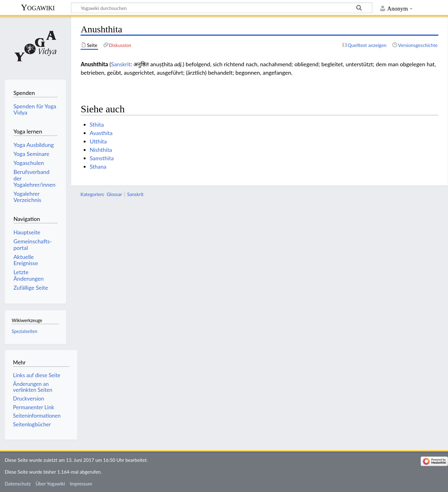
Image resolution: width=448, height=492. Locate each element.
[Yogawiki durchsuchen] (222, 8)
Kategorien (92, 194)
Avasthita (101, 133)
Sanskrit (121, 64)
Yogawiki (38, 7)
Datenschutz (18, 484)
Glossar (114, 194)
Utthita (98, 141)
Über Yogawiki (50, 484)
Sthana (98, 166)
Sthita (97, 124)
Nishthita (101, 150)
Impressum (81, 484)
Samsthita (102, 158)
